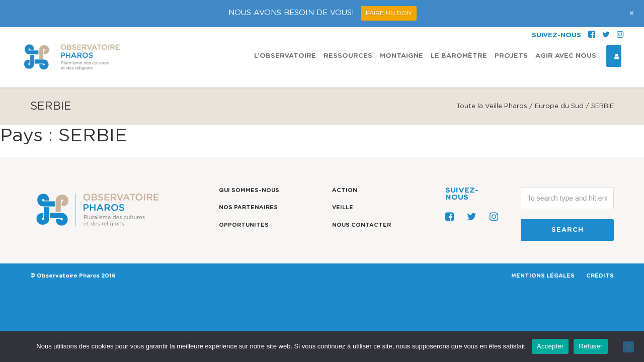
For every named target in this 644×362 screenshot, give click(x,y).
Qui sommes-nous (249, 190)
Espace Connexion (613, 29)
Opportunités (244, 225)
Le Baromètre (459, 29)
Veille (343, 207)
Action (345, 190)
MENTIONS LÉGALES (543, 276)
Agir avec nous (566, 29)
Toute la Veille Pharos (492, 106)
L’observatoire (285, 29)
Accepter (550, 346)
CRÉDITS (600, 276)
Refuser (590, 346)
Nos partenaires (248, 207)
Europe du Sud (559, 106)
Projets (511, 29)
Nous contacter (361, 225)
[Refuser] (628, 347)
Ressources (348, 29)
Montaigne (401, 29)
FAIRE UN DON (389, 13)
